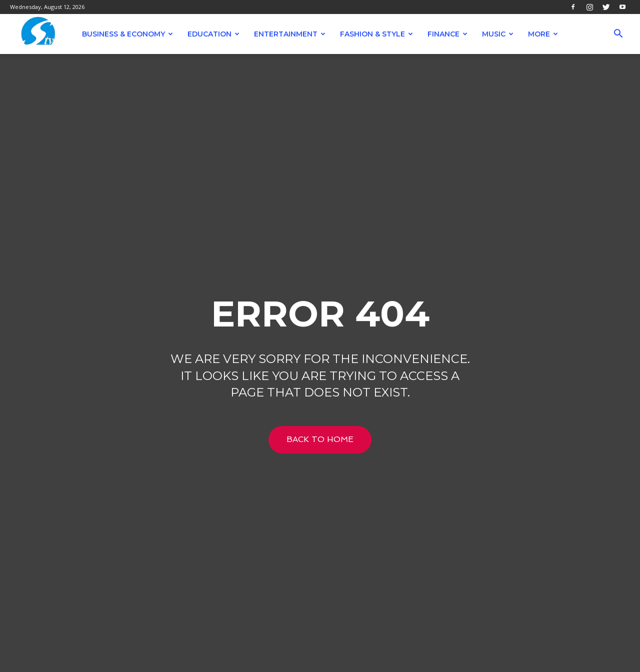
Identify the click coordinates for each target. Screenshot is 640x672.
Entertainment (290, 34)
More (543, 34)
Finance (447, 34)
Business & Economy (127, 34)
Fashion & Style (376, 34)
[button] (618, 35)
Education (213, 34)
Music (498, 34)
